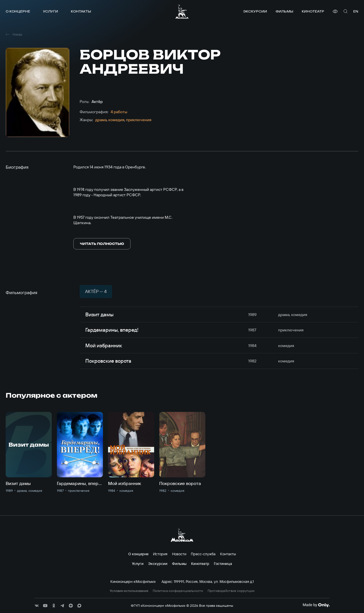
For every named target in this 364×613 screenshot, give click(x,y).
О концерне (18, 11)
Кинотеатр (313, 11)
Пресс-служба (203, 554)
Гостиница (223, 564)
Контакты (81, 11)
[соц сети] (37, 606)
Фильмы (284, 11)
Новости (179, 554)
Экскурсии (255, 11)
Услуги (50, 11)
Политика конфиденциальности (178, 591)
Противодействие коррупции (231, 591)
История (160, 554)
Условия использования (129, 591)
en (356, 11)
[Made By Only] (316, 605)
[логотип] (182, 12)
